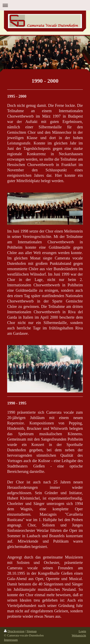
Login (82, 631)
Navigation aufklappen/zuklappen (45, 5)
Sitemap (32, 631)
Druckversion (14, 631)
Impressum (11, 640)
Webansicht (79, 635)
